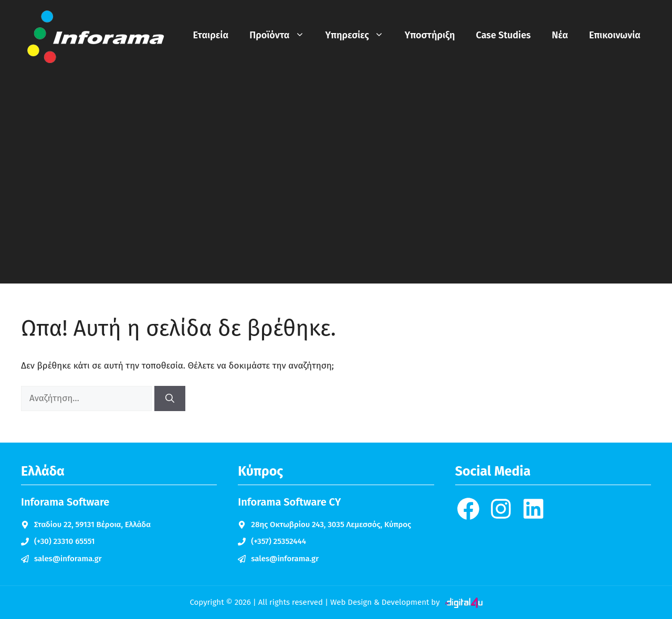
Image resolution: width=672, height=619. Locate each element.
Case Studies (503, 35)
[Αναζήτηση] (170, 398)
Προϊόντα (282, 35)
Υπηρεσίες (360, 35)
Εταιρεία (211, 35)
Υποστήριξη (430, 35)
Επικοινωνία (615, 35)
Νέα (560, 35)
